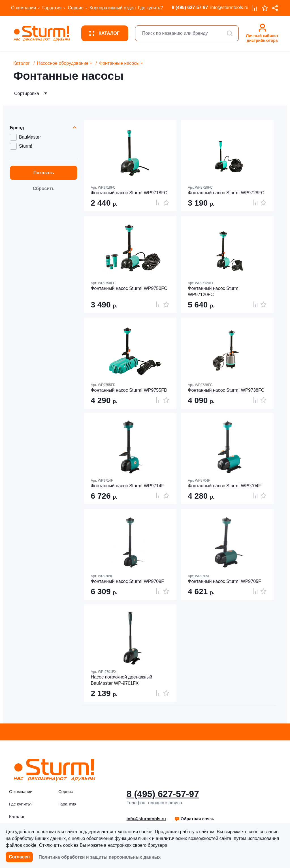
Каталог (22, 63)
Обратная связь (194, 819)
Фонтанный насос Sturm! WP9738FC (226, 390)
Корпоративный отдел (113, 8)
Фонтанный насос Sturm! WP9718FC (129, 193)
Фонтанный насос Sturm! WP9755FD (129, 390)
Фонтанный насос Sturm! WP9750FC (129, 288)
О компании (24, 8)
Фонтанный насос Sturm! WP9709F (127, 581)
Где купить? (150, 8)
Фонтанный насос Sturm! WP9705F (224, 581)
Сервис (75, 8)
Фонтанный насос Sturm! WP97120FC (214, 291)
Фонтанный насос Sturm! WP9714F (127, 486)
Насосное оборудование (63, 63)
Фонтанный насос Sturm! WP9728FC (226, 193)
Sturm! (26, 146)
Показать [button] (44, 173)
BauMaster (30, 137)
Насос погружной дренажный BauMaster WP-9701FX (121, 680)
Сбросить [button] (44, 189)
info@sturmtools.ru (229, 7)
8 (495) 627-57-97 (190, 7)
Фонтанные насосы (119, 63)
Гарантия (52, 8)
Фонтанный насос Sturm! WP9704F (224, 486)
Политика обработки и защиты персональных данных (100, 857)
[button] (194, 819)
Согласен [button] (19, 857)
